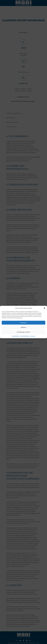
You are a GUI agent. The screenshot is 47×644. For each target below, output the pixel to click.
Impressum (33, 336)
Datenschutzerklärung (25, 336)
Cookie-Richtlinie (16, 336)
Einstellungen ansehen (23, 332)
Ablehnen (23, 327)
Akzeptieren (23, 323)
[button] (44, 308)
